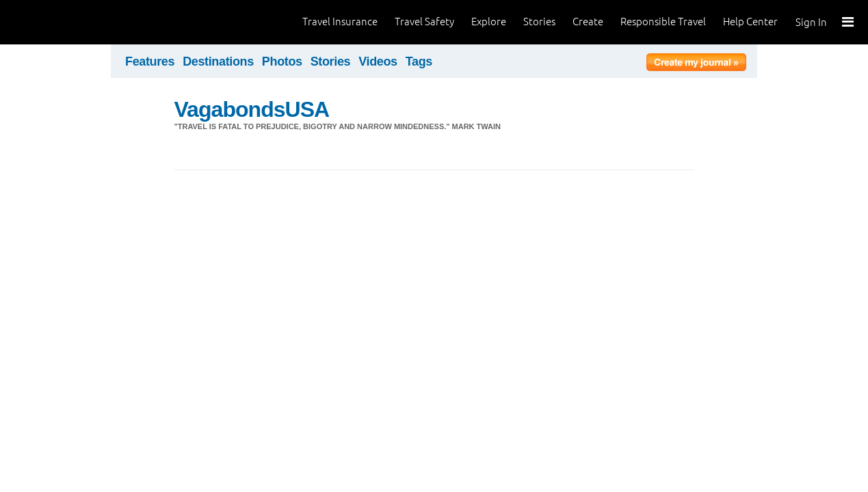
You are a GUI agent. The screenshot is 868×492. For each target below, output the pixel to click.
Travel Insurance (340, 22)
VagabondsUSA (252, 109)
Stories (539, 22)
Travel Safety (424, 22)
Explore (489, 22)
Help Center (750, 22)
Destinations (218, 61)
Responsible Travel (663, 22)
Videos (378, 61)
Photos (282, 61)
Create (588, 22)
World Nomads (72, 22)
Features (150, 61)
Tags (419, 61)
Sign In (811, 22)
